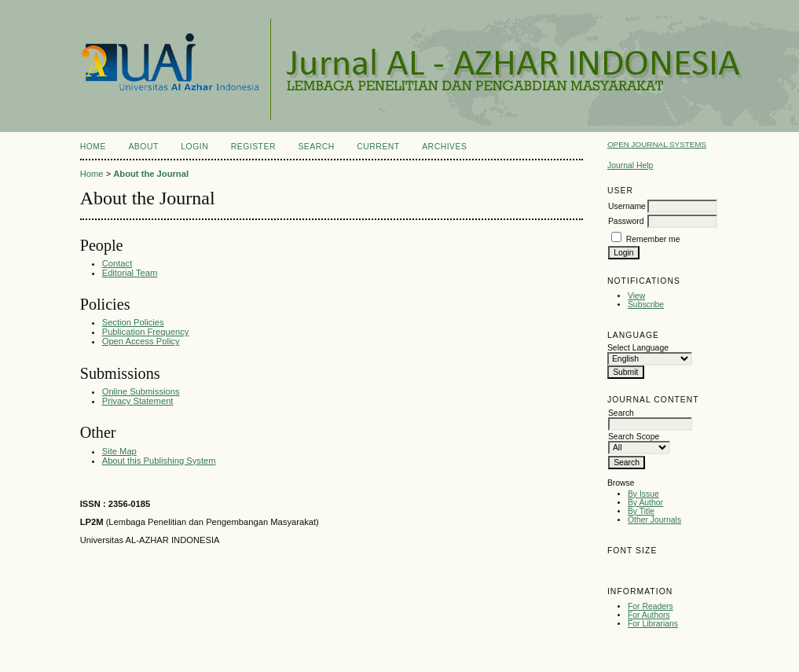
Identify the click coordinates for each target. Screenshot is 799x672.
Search (316, 147)
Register (253, 147)
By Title (641, 511)
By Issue (643, 494)
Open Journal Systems (657, 144)
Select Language (638, 348)
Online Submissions (141, 391)
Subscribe (646, 305)
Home (93, 147)
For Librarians (653, 624)
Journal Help (630, 165)
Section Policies (133, 322)
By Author (645, 503)
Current (378, 147)
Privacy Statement (138, 401)
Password (626, 221)
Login (194, 147)
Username (627, 206)
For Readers (651, 606)
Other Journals (654, 520)
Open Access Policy (141, 341)
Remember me (653, 239)
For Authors (649, 615)
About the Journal (151, 174)
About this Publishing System (159, 461)
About (143, 147)
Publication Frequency (146, 332)
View (636, 296)
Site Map (119, 451)
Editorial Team (130, 273)
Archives (444, 147)
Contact (117, 263)
